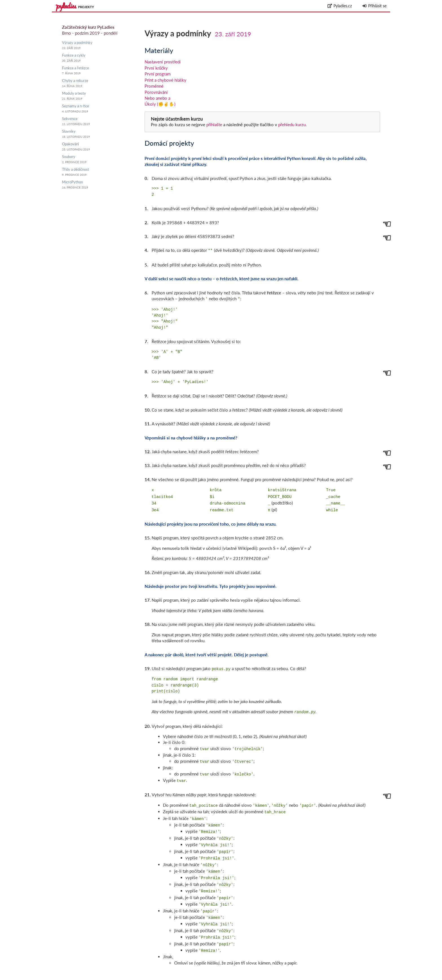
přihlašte (214, 125)
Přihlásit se (374, 6)
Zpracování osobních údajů (365, 977)
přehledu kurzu (291, 125)
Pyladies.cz (340, 6)
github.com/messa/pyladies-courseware (345, 971)
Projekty (86, 7)
